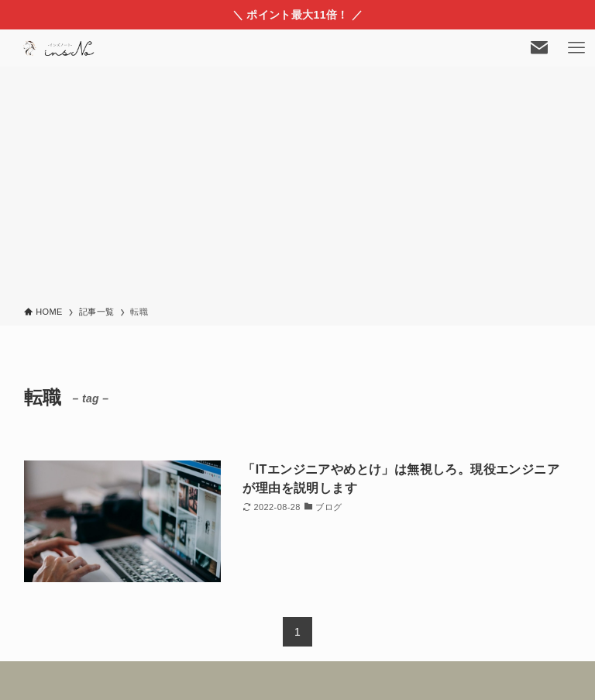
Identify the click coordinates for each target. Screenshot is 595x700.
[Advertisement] (297, 189)
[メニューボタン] (576, 48)
